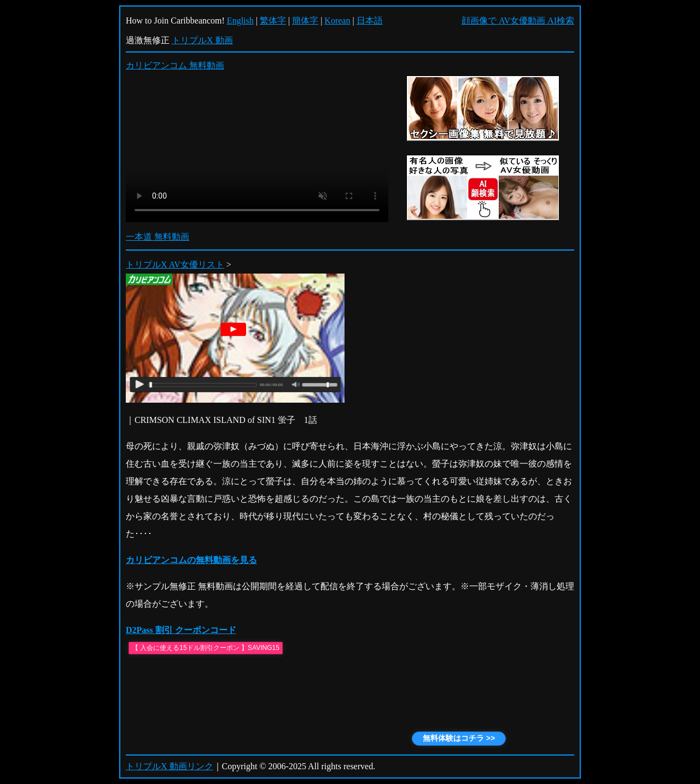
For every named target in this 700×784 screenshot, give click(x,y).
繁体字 (273, 21)
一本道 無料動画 (157, 237)
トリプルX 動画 (202, 40)
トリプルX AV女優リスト (175, 265)
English (240, 21)
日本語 (370, 21)
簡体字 (305, 21)
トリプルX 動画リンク (170, 766)
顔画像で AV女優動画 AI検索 (518, 21)
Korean (337, 21)
